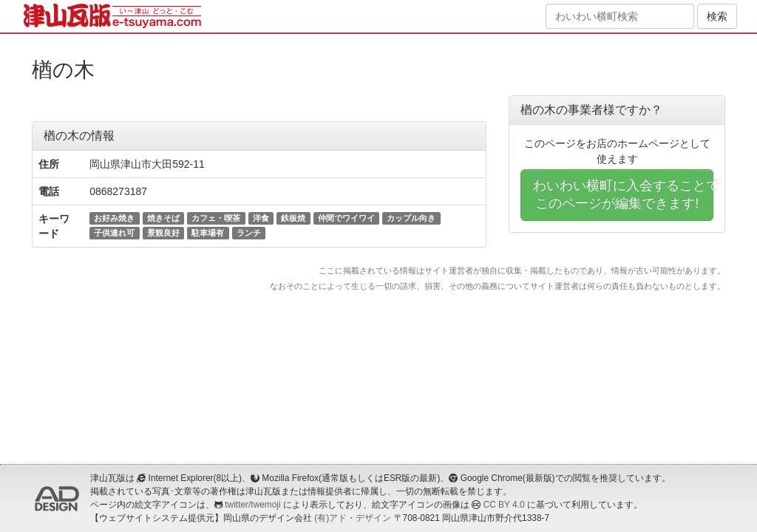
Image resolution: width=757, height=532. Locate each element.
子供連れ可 (114, 233)
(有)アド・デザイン (353, 518)
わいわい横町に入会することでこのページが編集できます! (623, 194)
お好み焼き (114, 218)
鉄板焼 (293, 218)
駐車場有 (208, 233)
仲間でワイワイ (346, 218)
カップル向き (411, 218)
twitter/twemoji (252, 505)
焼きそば (163, 218)
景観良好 (163, 233)
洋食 (261, 218)
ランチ (249, 233)
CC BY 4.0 (504, 505)
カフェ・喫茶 (216, 218)
